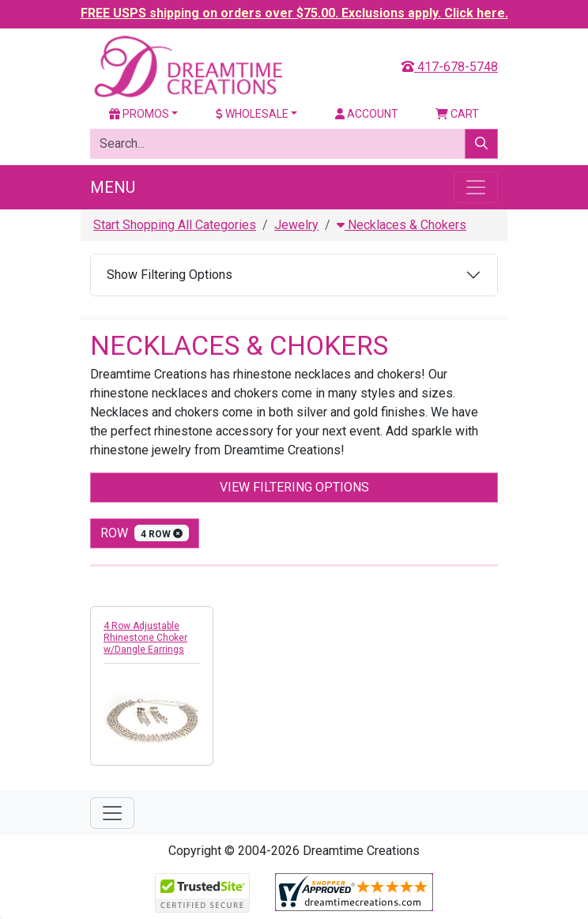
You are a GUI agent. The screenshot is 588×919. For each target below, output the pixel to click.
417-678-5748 (450, 67)
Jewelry (296, 225)
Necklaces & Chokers (401, 225)
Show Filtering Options (170, 275)
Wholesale (252, 114)
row (145, 533)
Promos (139, 114)
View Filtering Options (294, 487)
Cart (457, 114)
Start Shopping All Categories (175, 225)
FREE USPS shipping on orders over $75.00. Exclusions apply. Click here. (294, 13)
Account (367, 114)
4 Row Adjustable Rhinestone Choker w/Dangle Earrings (145, 638)
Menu (113, 187)
